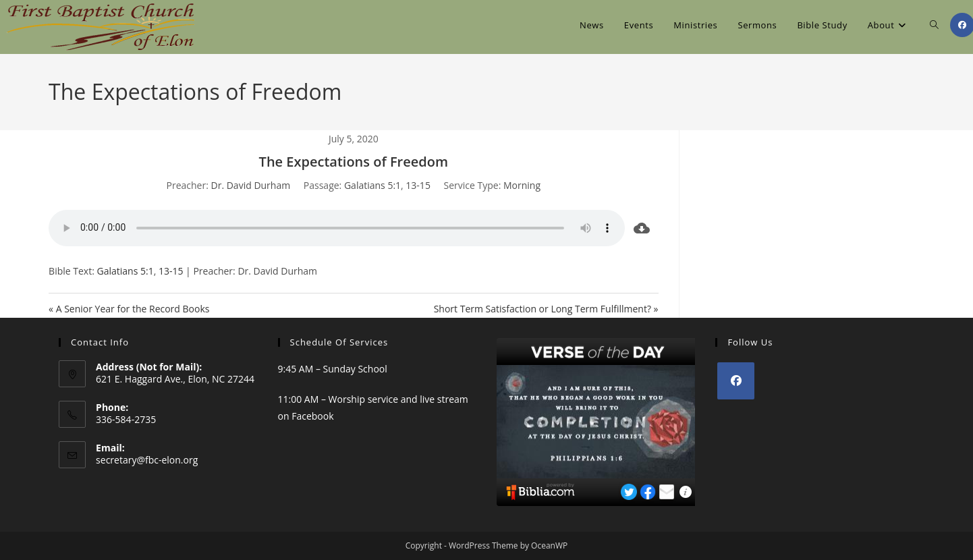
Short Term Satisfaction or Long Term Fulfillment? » (546, 309)
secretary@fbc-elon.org (147, 460)
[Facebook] (736, 381)
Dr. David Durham (251, 185)
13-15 (418, 185)
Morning (522, 185)
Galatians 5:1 (372, 185)
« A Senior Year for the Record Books (129, 309)
